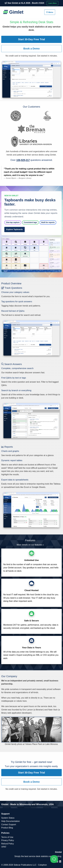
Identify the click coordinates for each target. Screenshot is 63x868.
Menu (50, 12)
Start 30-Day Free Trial (31, 39)
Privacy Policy (8, 840)
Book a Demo (32, 49)
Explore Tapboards (15, 229)
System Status (8, 818)
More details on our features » (30, 545)
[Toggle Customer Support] (54, 859)
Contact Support (9, 825)
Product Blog (7, 828)
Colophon (42, 865)
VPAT (4, 847)
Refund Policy (8, 844)
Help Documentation (10, 821)
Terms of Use (7, 837)
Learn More (52, 3)
